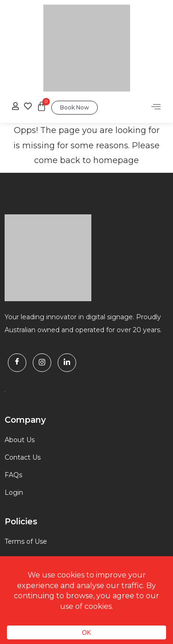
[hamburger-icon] (156, 108)
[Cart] (42, 106)
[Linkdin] (67, 363)
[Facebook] (17, 363)
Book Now (75, 107)
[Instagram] (42, 363)
